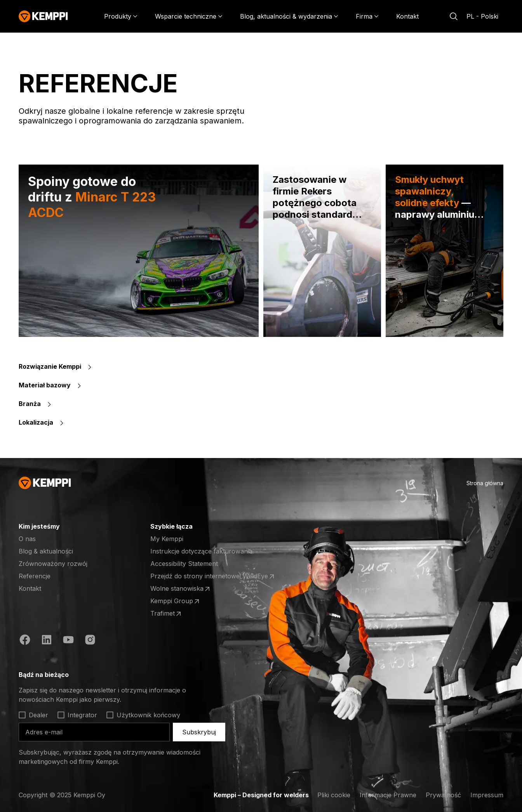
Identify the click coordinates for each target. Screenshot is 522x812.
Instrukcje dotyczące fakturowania (201, 551)
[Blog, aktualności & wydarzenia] (289, 16)
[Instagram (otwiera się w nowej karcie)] (90, 641)
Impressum (487, 795)
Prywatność (443, 795)
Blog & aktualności (46, 551)
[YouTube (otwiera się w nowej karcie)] (68, 641)
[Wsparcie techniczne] (189, 16)
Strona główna (485, 483)
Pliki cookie (334, 795)
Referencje (35, 576)
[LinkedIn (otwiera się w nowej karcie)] (47, 641)
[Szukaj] (454, 16)
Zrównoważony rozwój (53, 564)
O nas (27, 539)
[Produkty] (121, 16)
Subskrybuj (199, 732)
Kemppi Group (181, 601)
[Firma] (367, 16)
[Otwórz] (126, 675)
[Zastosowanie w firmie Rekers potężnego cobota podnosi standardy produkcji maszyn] (322, 251)
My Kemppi (167, 539)
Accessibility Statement (184, 564)
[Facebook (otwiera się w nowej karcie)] (25, 641)
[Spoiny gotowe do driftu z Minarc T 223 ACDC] (139, 251)
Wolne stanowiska (181, 589)
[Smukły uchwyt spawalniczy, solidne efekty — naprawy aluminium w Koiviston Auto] (445, 251)
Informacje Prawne (388, 795)
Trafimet (181, 614)
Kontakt (407, 16)
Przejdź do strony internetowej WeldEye (213, 576)
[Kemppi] (43, 16)
